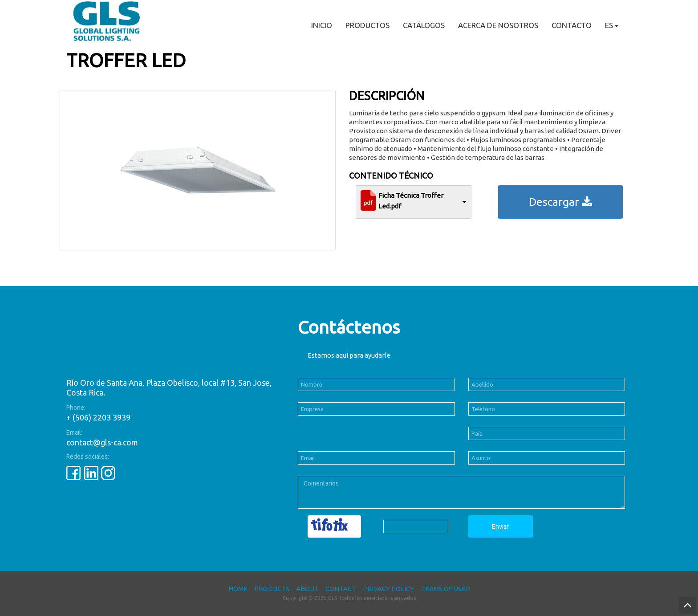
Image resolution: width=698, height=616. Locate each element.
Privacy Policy (388, 589)
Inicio (322, 25)
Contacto (572, 25)
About (307, 589)
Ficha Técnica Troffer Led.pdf (411, 201)
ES (612, 25)
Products (272, 589)
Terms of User (445, 589)
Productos (367, 25)
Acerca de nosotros (498, 25)
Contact (341, 589)
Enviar (500, 526)
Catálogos (424, 25)
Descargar (560, 202)
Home (238, 589)
